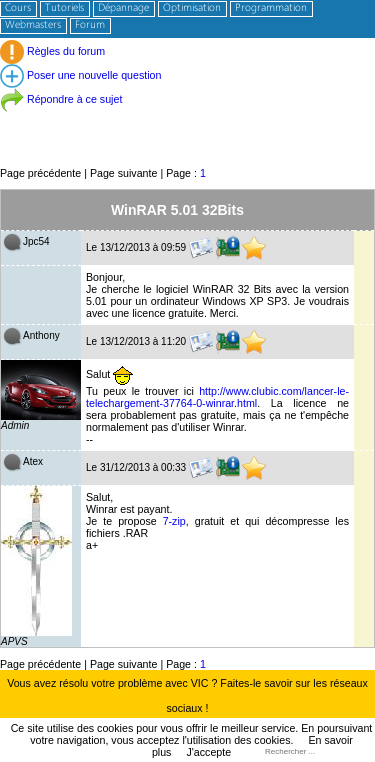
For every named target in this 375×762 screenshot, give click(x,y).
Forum (90, 25)
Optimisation (192, 8)
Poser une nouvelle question (80, 75)
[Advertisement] (187, 119)
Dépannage (123, 8)
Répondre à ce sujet (61, 99)
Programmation (271, 8)
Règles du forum (52, 51)
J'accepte (208, 752)
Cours (18, 8)
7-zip (174, 521)
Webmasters (33, 25)
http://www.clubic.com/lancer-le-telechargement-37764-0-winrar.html (217, 397)
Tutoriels (64, 8)
